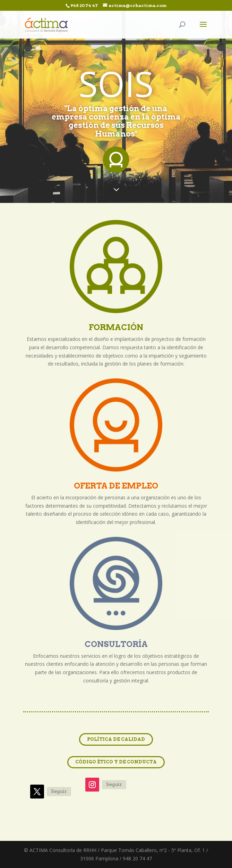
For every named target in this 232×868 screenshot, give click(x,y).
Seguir (59, 791)
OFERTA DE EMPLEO (116, 486)
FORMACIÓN (116, 327)
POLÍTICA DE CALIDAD (116, 739)
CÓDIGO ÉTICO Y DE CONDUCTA (116, 762)
